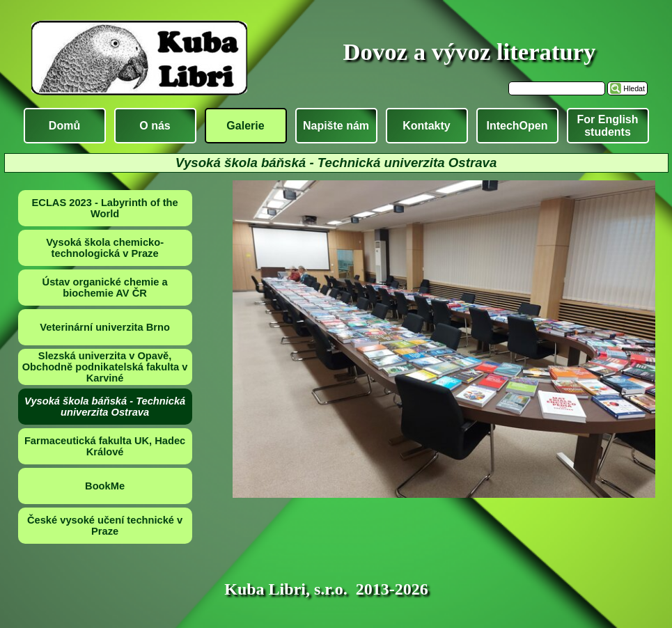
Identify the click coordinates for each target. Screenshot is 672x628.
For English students (608, 126)
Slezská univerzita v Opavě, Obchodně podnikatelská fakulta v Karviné (105, 367)
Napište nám (336, 126)
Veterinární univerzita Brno (105, 327)
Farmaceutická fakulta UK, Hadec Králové (105, 446)
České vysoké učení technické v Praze (105, 526)
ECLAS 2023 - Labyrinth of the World (105, 208)
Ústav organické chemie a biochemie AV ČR (105, 288)
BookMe (105, 486)
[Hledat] (557, 88)
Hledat (634, 88)
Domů (64, 126)
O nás (155, 126)
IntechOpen (517, 126)
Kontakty (426, 126)
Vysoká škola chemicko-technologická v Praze (105, 248)
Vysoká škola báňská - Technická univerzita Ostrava (105, 407)
